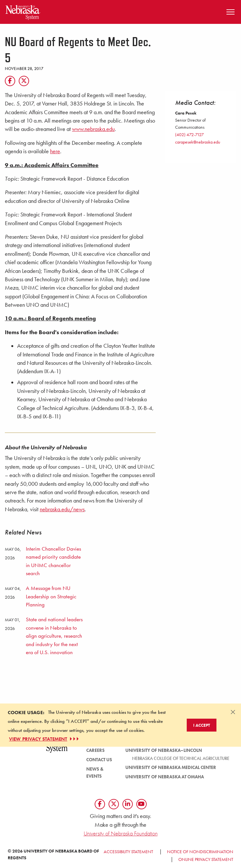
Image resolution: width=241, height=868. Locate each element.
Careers (95, 750)
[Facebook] (10, 81)
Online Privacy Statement (206, 859)
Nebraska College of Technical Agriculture (181, 758)
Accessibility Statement (128, 852)
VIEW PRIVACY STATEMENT (45, 739)
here (55, 151)
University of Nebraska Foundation (121, 833)
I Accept (202, 725)
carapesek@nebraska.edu (198, 142)
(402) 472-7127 (189, 135)
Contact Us (99, 760)
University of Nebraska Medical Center (171, 767)
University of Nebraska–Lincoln (164, 750)
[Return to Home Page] (23, 11)
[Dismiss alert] (233, 712)
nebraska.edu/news (62, 509)
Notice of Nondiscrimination (200, 852)
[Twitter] (24, 81)
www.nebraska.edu (93, 129)
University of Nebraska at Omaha (165, 777)
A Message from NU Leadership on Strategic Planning (51, 596)
